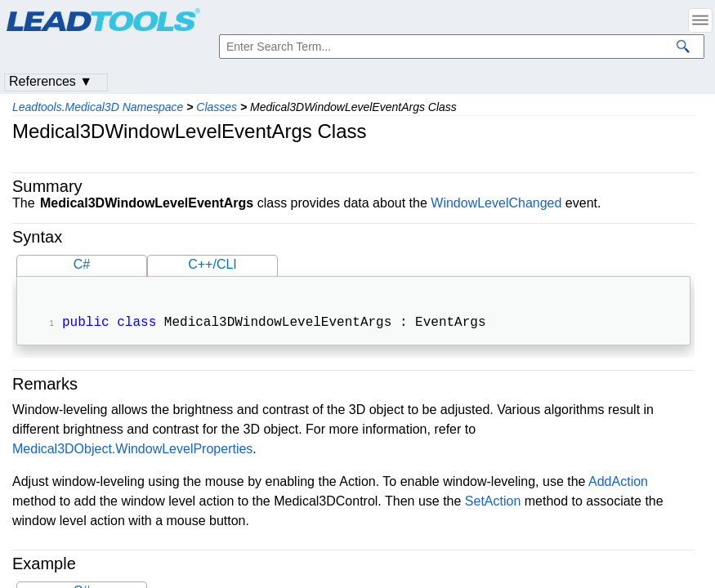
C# (82, 264)
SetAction (493, 503)
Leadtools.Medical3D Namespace (98, 107)
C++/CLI (212, 264)
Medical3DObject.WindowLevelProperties (132, 450)
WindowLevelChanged (496, 203)
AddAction (618, 483)
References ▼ (51, 81)
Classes (217, 107)
